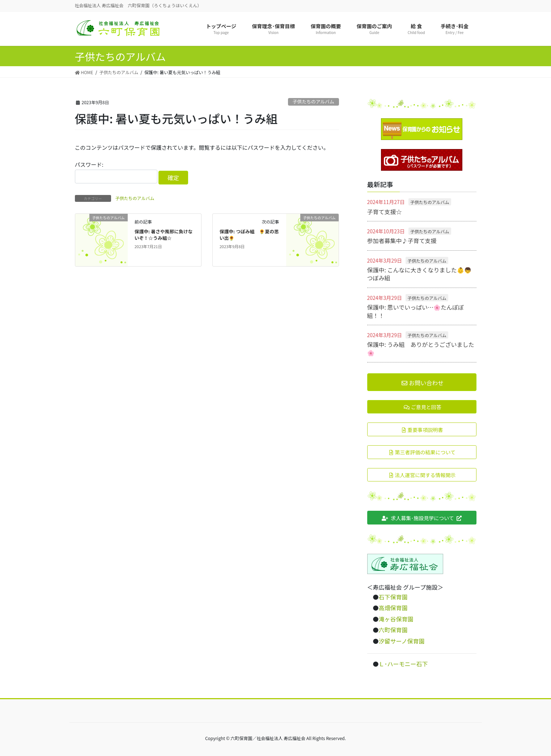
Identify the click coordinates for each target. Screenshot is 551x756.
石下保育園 (393, 597)
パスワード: (116, 172)
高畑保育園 (393, 608)
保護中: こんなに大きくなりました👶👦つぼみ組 (419, 274)
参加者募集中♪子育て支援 (402, 241)
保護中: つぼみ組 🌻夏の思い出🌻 (249, 235)
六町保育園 (393, 630)
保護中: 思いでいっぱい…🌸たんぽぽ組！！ (416, 311)
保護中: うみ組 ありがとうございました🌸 (421, 348)
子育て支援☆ (385, 212)
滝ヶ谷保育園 (396, 619)
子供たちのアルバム (313, 101)
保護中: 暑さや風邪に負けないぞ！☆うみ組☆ (164, 235)
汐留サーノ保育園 (402, 641)
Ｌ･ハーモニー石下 (403, 664)
